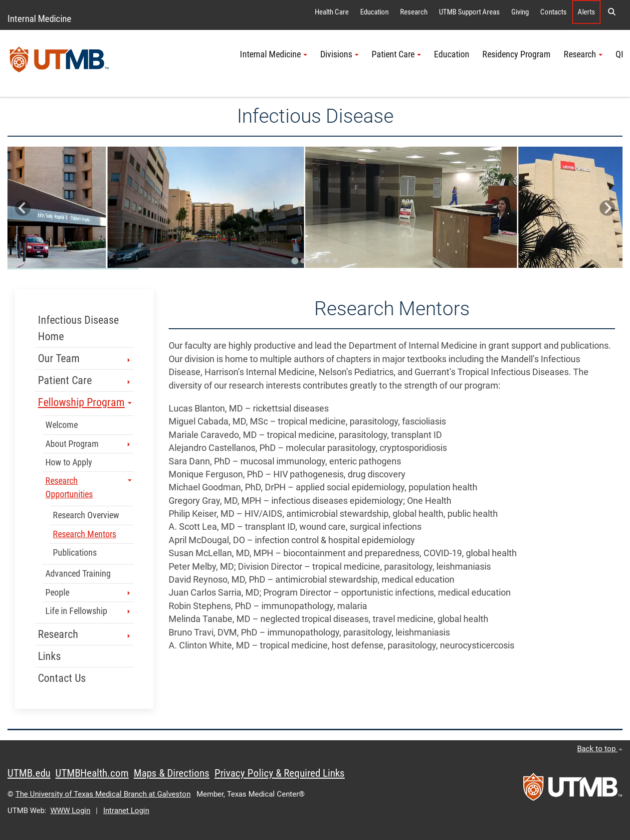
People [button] (89, 593)
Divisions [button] (339, 54)
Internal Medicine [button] (274, 54)
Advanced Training (78, 574)
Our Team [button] (85, 358)
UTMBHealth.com (92, 773)
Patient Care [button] (396, 54)
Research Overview (86, 515)
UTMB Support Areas (469, 12)
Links (49, 656)
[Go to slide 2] (303, 261)
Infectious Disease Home (78, 328)
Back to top (600, 749)
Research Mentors (85, 534)
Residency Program (517, 54)
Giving (520, 12)
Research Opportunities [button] (89, 487)
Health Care (332, 12)
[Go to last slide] (23, 208)
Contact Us (62, 678)
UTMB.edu (29, 773)
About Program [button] (89, 444)
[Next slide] (607, 208)
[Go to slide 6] (335, 261)
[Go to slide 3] (311, 261)
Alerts (586, 12)
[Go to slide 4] (319, 261)
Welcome (62, 425)
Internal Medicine (39, 19)
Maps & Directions (172, 773)
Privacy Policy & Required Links (280, 773)
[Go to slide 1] (295, 261)
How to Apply (69, 462)
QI (620, 54)
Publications (75, 553)
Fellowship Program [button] (85, 402)
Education (374, 12)
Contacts (553, 12)
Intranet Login (126, 811)
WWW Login (70, 811)
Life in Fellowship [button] (89, 611)
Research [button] (583, 54)
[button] (612, 12)
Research (414, 12)
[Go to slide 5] (327, 261)
